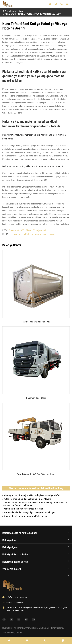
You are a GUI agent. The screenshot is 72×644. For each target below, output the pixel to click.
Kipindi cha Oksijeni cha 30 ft (36, 322)
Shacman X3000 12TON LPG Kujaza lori (27, 230)
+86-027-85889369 (15, 602)
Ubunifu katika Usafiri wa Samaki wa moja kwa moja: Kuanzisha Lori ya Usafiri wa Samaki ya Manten (35, 504)
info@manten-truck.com (17, 597)
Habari (20, 11)
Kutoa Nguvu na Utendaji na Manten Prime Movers (27, 499)
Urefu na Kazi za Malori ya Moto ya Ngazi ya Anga (33, 234)
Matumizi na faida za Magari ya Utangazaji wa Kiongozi (30, 512)
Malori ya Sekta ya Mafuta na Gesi (19, 533)
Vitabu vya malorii (12, 569)
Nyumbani (10, 11)
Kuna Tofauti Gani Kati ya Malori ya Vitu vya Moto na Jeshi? (33, 14)
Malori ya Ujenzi (10, 547)
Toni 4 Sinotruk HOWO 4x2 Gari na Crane (36, 474)
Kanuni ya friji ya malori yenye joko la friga (24, 509)
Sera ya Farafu (16, 632)
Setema (6, 632)
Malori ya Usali (10, 540)
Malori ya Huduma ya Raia (15, 562)
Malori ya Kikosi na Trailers (16, 554)
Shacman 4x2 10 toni (36, 398)
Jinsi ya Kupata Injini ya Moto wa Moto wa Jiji (25, 516)
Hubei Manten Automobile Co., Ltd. (27, 628)
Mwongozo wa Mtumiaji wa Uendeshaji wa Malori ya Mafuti (32, 495)
